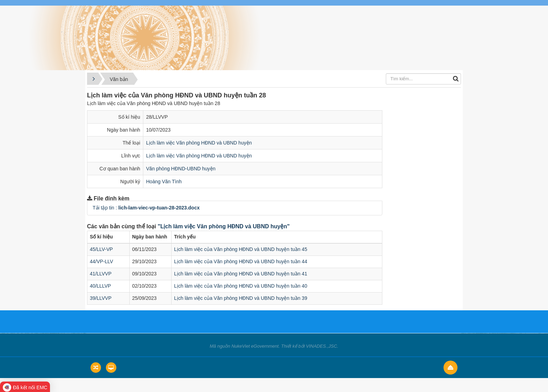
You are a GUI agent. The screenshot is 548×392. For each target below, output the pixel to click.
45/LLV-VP (101, 249)
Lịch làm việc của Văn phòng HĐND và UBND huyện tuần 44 (241, 261)
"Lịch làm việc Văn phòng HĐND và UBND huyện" (224, 226)
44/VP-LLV (102, 261)
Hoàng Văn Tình (164, 182)
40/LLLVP (100, 286)
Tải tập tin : (146, 208)
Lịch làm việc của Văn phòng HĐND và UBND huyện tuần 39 (241, 298)
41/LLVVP (101, 274)
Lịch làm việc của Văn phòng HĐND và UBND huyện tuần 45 (241, 249)
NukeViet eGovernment (255, 346)
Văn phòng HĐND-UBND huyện (181, 169)
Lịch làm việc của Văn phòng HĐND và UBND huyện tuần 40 (241, 286)
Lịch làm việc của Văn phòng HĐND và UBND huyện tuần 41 (241, 274)
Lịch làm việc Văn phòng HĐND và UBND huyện (199, 143)
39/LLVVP (101, 298)
